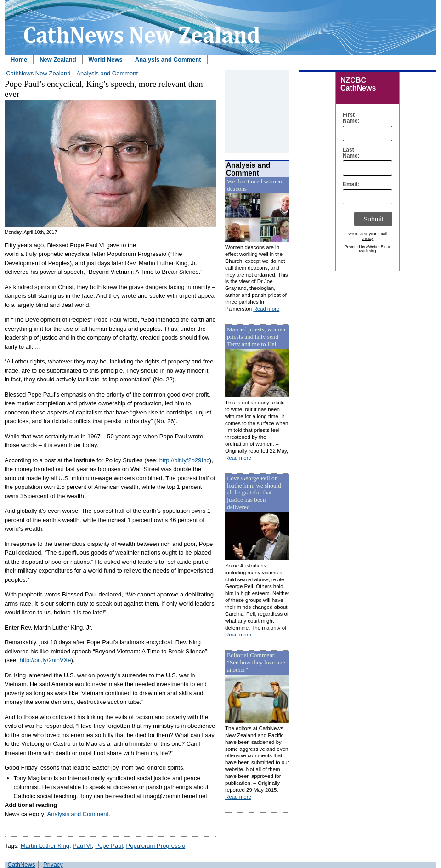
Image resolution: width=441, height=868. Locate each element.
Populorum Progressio (156, 846)
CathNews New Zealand (38, 73)
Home (19, 60)
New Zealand (58, 60)
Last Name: (349, 153)
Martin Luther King (45, 846)
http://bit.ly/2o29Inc (184, 460)
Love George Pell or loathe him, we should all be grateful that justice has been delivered (254, 493)
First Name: (349, 118)
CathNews (22, 865)
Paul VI (82, 846)
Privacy (53, 865)
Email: (349, 184)
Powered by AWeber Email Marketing (367, 249)
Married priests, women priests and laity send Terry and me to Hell (256, 337)
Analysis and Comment (168, 60)
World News (106, 60)
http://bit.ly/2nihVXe (45, 660)
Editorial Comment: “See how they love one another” (256, 662)
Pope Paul (109, 846)
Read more (266, 309)
